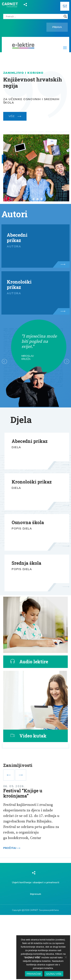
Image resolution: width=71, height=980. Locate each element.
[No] (66, 957)
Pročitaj (12, 848)
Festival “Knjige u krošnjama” (23, 793)
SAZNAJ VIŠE (54, 974)
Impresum (36, 894)
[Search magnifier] (65, 16)
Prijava (57, 27)
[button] (65, 6)
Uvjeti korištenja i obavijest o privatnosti (36, 882)
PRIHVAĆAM (34, 974)
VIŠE (15, 116)
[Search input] (34, 16)
